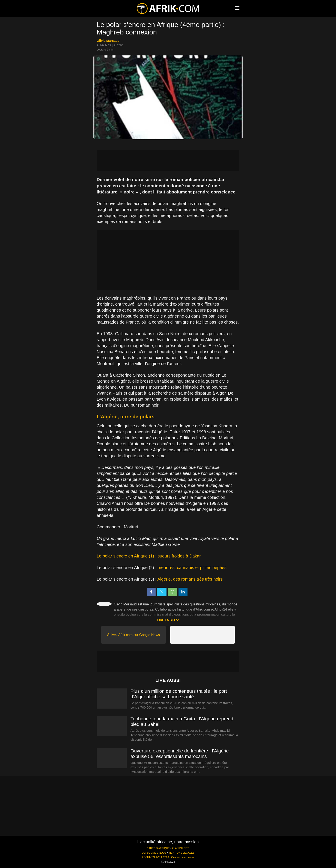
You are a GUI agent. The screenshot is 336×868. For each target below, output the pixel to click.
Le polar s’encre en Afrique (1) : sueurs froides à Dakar (149, 556)
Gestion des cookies (183, 857)
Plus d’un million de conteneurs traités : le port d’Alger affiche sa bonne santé (179, 694)
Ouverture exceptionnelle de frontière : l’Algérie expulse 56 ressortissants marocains (180, 754)
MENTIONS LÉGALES (181, 853)
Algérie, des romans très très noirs (190, 579)
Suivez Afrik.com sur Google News (133, 635)
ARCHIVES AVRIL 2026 (155, 857)
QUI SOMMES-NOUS (154, 853)
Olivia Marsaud (108, 41)
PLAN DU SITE (181, 848)
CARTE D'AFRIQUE (158, 848)
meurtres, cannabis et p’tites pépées (192, 568)
